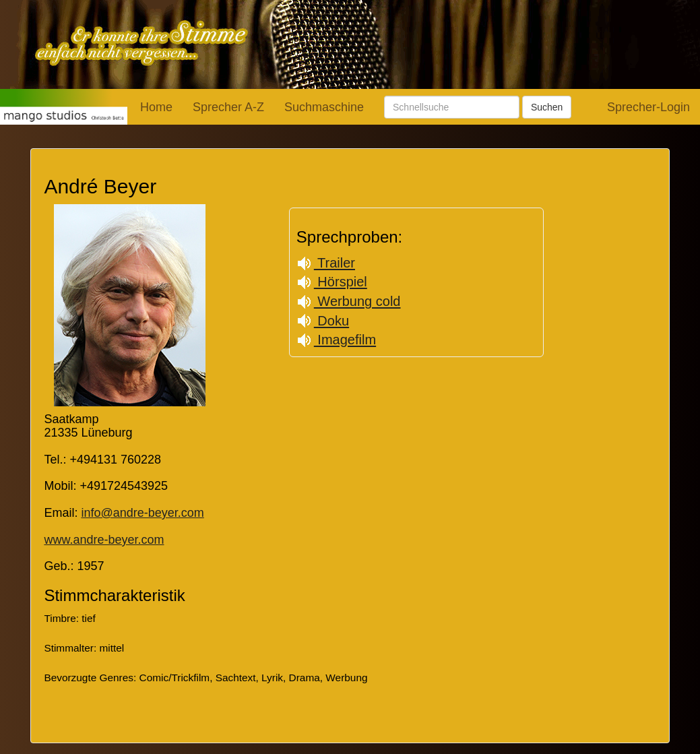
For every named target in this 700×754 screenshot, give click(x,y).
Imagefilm (336, 340)
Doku (323, 321)
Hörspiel (332, 282)
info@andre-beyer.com (142, 513)
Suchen (547, 107)
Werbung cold (349, 301)
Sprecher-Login (648, 107)
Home (156, 107)
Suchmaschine (324, 107)
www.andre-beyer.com (104, 540)
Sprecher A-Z (228, 107)
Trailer (326, 263)
